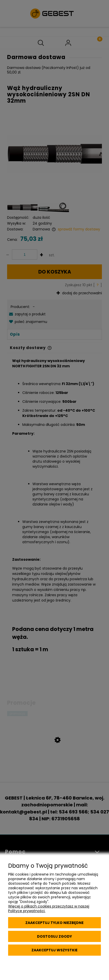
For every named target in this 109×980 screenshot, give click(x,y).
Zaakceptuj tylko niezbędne (55, 923)
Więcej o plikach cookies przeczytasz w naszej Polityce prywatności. (49, 909)
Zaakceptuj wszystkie (55, 950)
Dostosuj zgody (55, 936)
